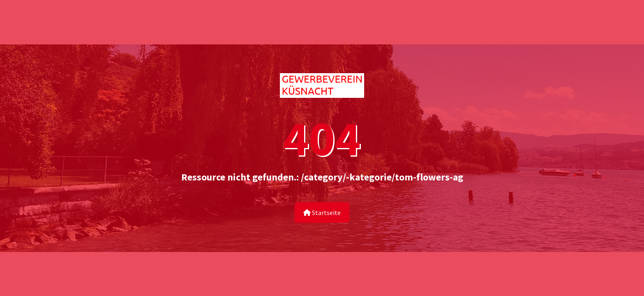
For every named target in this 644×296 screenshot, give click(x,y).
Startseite (322, 213)
